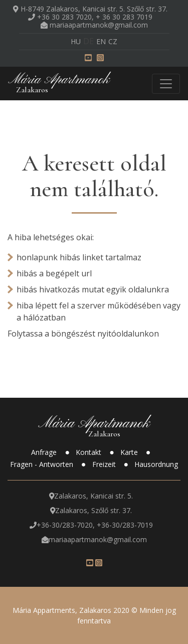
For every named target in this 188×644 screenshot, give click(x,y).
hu (76, 41)
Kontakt (89, 452)
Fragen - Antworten (43, 464)
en (101, 41)
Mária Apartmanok (59, 83)
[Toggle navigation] (166, 84)
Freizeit (105, 464)
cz (113, 41)
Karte (130, 452)
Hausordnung (156, 464)
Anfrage (45, 452)
